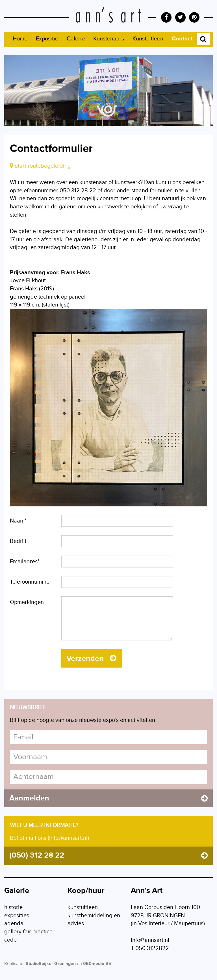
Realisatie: (14, 967)
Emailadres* (25, 562)
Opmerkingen (27, 602)
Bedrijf (18, 541)
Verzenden (92, 659)
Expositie (47, 39)
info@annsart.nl (150, 943)
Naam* (18, 521)
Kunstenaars (109, 39)
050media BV (97, 967)
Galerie (76, 39)
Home (20, 39)
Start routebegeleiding (40, 166)
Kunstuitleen (148, 39)
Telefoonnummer (31, 582)
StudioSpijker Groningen (51, 967)
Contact (182, 39)
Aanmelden (108, 800)
